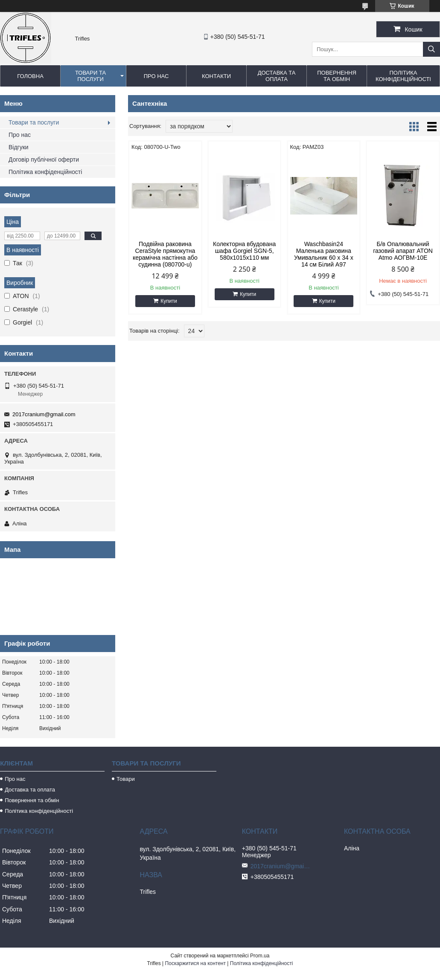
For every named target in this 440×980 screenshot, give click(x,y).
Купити (169, 301)
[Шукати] (431, 49)
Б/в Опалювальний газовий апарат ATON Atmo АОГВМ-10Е (403, 251)
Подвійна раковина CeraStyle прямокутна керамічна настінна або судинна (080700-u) (165, 254)
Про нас (156, 76)
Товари (126, 779)
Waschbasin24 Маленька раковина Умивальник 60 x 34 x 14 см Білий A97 (324, 254)
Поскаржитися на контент (195, 963)
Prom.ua (260, 956)
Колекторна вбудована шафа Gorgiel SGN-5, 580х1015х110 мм (244, 251)
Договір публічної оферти (44, 159)
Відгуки (19, 147)
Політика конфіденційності (403, 76)
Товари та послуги (90, 76)
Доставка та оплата (277, 76)
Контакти (216, 76)
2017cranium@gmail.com (44, 414)
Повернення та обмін (337, 76)
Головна (30, 76)
